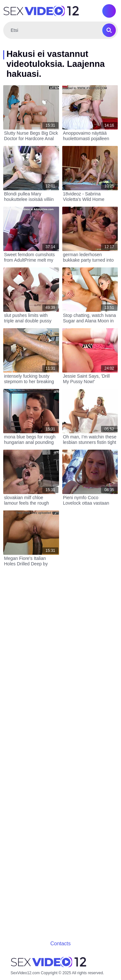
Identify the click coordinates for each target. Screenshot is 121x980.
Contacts (60, 944)
